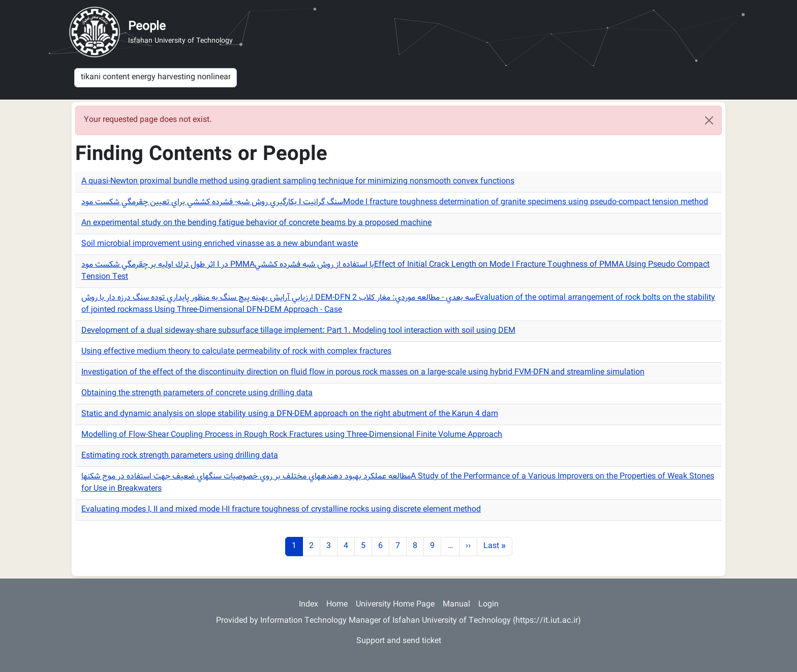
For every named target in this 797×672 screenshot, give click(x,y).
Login (488, 605)
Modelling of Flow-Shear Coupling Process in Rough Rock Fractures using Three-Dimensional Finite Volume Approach (292, 435)
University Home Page (395, 605)
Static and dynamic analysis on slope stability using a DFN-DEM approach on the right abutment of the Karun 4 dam (290, 414)
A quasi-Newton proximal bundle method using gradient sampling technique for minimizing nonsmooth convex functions (298, 182)
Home (337, 605)
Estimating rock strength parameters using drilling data (180, 456)
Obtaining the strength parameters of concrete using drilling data (197, 393)
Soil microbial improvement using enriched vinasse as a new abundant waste (220, 244)
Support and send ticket (399, 641)
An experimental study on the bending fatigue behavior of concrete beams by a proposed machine (256, 223)
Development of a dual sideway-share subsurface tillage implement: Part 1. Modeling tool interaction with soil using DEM (298, 331)
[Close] (709, 120)
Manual (456, 605)
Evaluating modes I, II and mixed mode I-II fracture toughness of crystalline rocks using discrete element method (281, 510)
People (147, 27)
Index (309, 605)
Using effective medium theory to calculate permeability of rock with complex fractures (236, 352)
